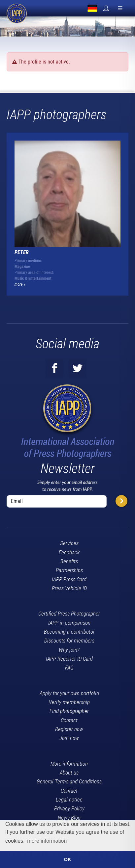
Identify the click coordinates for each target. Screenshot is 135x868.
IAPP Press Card (69, 579)
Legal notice (69, 800)
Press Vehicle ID (69, 588)
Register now (69, 729)
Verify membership (69, 702)
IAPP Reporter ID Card (69, 659)
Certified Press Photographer (69, 614)
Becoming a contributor (69, 632)
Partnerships (69, 570)
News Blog (69, 818)
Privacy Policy (69, 808)
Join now (69, 738)
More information (69, 764)
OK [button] (68, 859)
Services (69, 543)
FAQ (69, 668)
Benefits (69, 561)
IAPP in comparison (69, 623)
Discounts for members (69, 641)
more (20, 284)
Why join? (69, 650)
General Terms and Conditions (69, 781)
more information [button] (47, 841)
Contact (69, 720)
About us (69, 773)
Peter (22, 252)
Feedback (69, 552)
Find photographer (69, 711)
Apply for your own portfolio (69, 693)
